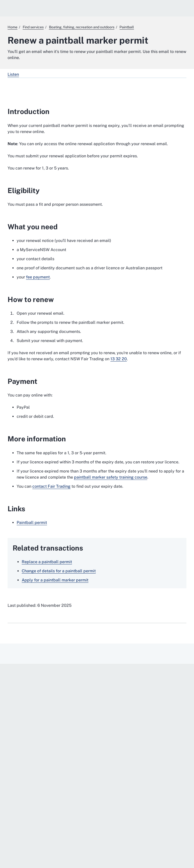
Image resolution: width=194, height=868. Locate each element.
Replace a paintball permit (47, 562)
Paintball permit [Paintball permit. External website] (32, 523)
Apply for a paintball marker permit (55, 580)
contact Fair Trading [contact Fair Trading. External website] (51, 486)
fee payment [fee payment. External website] (38, 277)
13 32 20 (119, 359)
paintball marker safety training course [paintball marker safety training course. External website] (111, 477)
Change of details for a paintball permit (59, 571)
